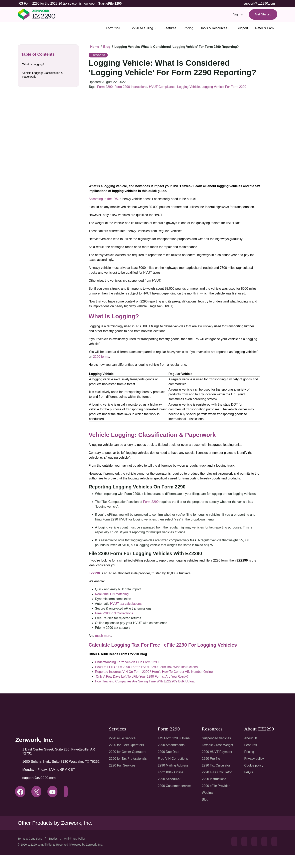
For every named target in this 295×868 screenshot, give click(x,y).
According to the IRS (103, 199)
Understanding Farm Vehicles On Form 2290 (126, 662)
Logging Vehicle (186, 87)
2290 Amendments (172, 745)
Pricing (187, 28)
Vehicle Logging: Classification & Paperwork (43, 75)
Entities (55, 854)
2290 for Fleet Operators (127, 745)
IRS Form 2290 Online (174, 738)
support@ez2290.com (260, 4)
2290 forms (101, 357)
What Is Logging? (33, 64)
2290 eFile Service (122, 738)
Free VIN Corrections (173, 759)
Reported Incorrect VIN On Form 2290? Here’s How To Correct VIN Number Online (153, 672)
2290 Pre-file (211, 759)
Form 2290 (112, 28)
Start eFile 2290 (108, 4)
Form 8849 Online (171, 772)
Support (242, 28)
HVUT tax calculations (125, 604)
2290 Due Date (169, 752)
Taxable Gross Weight (218, 745)
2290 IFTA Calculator (217, 772)
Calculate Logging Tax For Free (122, 645)
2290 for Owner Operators (128, 752)
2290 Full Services (122, 765)
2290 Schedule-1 (170, 779)
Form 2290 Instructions (130, 87)
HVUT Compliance (161, 87)
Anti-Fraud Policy (77, 854)
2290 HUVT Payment (217, 752)
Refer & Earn (264, 28)
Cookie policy (253, 765)
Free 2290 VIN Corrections (114, 613)
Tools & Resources (213, 28)
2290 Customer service (175, 786)
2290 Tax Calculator (216, 765)
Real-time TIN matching (111, 594)
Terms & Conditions (31, 854)
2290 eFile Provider (216, 786)
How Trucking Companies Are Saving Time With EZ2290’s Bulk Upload (144, 681)
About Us (250, 738)
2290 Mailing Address (174, 765)
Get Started (263, 14)
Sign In (238, 14)
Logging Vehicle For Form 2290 (221, 87)
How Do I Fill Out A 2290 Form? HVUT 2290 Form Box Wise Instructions (145, 667)
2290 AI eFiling (141, 28)
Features (168, 28)
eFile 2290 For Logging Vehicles (193, 645)
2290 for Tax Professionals (128, 759)
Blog (205, 799)
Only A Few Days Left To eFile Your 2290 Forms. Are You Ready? (141, 677)
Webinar (208, 793)
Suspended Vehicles (216, 738)
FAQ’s (248, 772)
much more (103, 636)
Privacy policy (253, 759)
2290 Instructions (214, 779)
